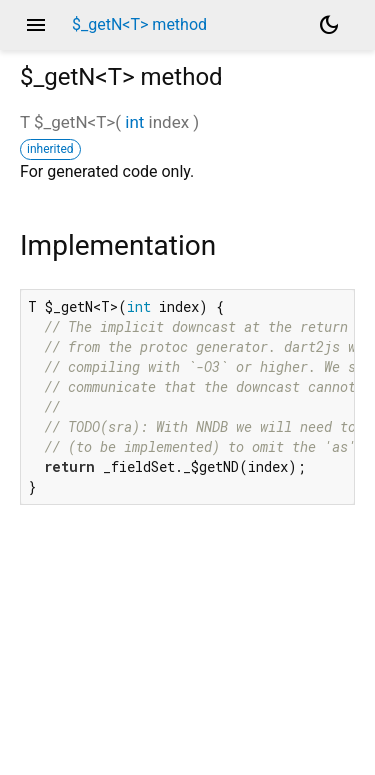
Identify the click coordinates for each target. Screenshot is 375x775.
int (134, 122)
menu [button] (36, 25)
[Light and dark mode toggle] (329, 25)
